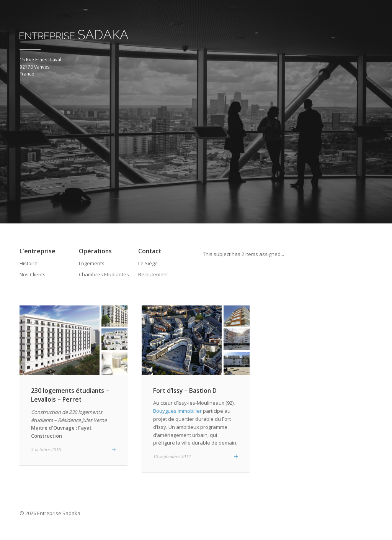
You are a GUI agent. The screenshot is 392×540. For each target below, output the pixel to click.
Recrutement (153, 274)
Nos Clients (33, 274)
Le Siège (148, 263)
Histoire (29, 263)
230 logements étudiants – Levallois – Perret (70, 395)
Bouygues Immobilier (177, 411)
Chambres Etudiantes (104, 274)
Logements (92, 263)
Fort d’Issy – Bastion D (185, 390)
